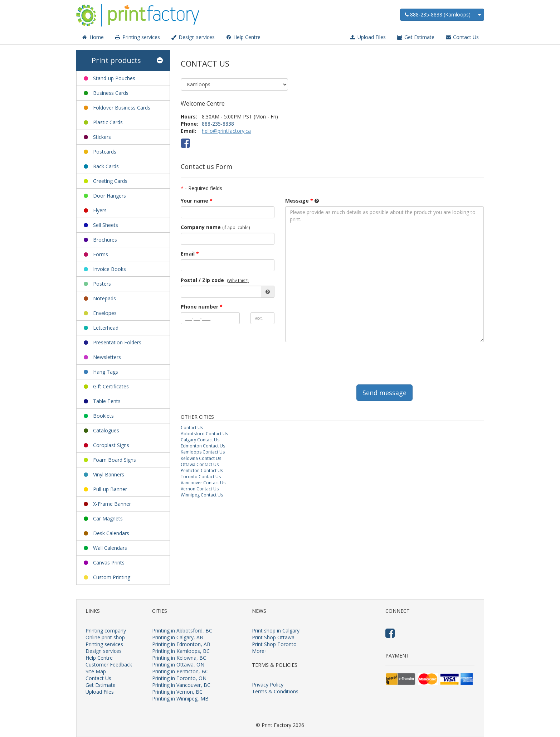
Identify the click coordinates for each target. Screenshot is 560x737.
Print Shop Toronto (274, 644)
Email (190, 254)
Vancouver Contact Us (203, 483)
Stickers (102, 137)
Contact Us (462, 37)
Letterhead (106, 328)
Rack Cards (106, 166)
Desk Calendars (111, 533)
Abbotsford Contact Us (204, 434)
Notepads (104, 298)
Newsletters (107, 357)
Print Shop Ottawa (273, 637)
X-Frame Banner (112, 504)
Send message (384, 393)
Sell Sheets (106, 225)
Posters (102, 284)
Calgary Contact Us (200, 440)
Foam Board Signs (115, 460)
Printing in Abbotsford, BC (182, 631)
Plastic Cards (108, 122)
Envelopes (105, 313)
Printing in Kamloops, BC (181, 651)
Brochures (105, 240)
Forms (101, 254)
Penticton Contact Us (202, 471)
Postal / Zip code (202, 280)
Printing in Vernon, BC (177, 692)
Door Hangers (109, 196)
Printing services (137, 37)
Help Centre (243, 37)
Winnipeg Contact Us (202, 495)
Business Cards (111, 93)
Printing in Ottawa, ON (178, 665)
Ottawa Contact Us (200, 464)
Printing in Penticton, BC (180, 671)
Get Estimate (415, 37)
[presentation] (340, 362)
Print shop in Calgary (276, 631)
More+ (260, 651)
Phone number (202, 307)
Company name (201, 227)
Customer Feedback (109, 665)
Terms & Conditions (275, 691)
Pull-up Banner (110, 489)
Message (299, 201)
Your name (197, 201)
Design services (193, 37)
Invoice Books (109, 269)
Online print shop (105, 637)
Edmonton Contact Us (203, 446)
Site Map (96, 671)
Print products (127, 61)
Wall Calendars (110, 548)
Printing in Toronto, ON (179, 678)
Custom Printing (112, 577)
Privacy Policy (268, 685)
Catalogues (106, 430)
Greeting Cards (110, 181)
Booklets (103, 416)
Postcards (105, 152)
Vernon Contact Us (200, 489)
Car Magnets (108, 518)
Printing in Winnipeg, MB (180, 699)
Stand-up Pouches (114, 78)
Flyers (100, 210)
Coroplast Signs (111, 445)
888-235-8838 (218, 124)
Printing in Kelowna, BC (179, 658)
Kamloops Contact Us (203, 452)
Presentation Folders (117, 342)
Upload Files (368, 37)
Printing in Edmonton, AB (181, 644)
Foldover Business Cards (122, 108)
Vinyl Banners (109, 474)
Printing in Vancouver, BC (181, 685)
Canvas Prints (109, 563)
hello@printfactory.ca (226, 131)
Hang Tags (106, 372)
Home (93, 37)
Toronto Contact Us (201, 477)
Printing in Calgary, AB (178, 637)
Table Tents (107, 401)
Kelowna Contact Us (201, 458)
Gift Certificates (111, 386)
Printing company (106, 631)
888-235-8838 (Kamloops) (438, 14)
